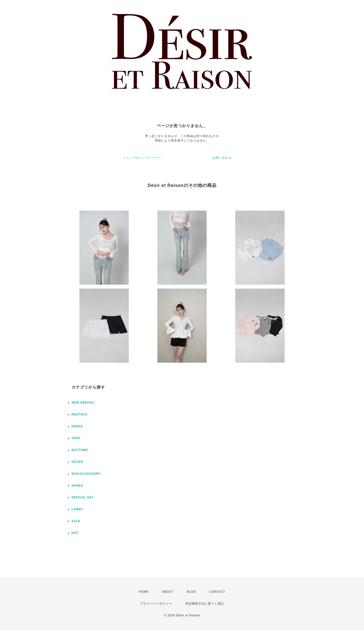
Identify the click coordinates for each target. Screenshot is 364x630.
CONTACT (217, 592)
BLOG (191, 592)
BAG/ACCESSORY (86, 474)
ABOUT (168, 592)
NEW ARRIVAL (83, 403)
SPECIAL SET (82, 497)
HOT (75, 533)
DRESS (77, 426)
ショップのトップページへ (142, 158)
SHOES (77, 486)
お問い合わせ (222, 158)
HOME (144, 592)
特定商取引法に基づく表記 (205, 604)
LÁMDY (77, 509)
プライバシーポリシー (156, 604)
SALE (76, 521)
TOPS (76, 438)
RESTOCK (80, 414)
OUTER (77, 462)
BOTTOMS (80, 450)
